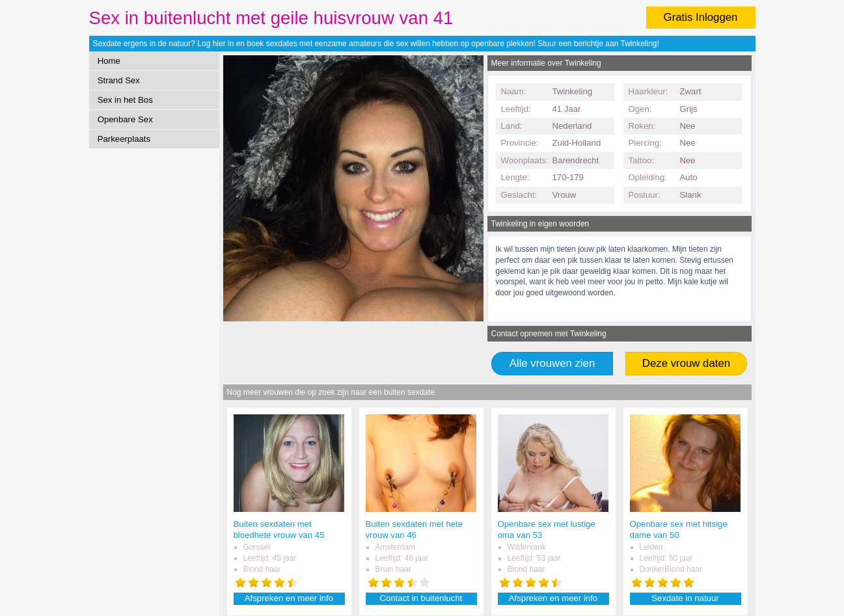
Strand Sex (119, 80)
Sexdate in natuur (685, 598)
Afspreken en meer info (289, 598)
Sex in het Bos (125, 100)
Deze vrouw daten (686, 363)
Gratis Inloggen (701, 17)
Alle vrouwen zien (552, 363)
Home (109, 61)
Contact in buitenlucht (421, 598)
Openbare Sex (125, 119)
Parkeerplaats (124, 139)
